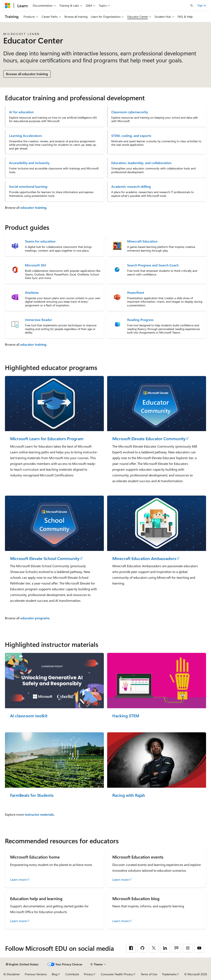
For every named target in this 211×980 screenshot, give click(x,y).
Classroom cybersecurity (130, 112)
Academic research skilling (131, 187)
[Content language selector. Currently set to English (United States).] (22, 964)
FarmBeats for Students (32, 795)
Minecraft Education (142, 241)
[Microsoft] (8, 6)
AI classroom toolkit (29, 716)
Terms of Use (149, 974)
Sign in (202, 5)
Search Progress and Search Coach (153, 265)
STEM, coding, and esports (131, 136)
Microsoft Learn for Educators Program (47, 439)
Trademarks (169, 974)
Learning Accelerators (25, 136)
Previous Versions (36, 974)
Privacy (88, 974)
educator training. (34, 207)
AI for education (21, 112)
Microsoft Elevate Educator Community (149, 439)
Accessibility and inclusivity (29, 163)
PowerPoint (136, 293)
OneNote (32, 293)
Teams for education (40, 241)
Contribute (72, 974)
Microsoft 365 (36, 265)
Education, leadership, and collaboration (141, 163)
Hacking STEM (126, 716)
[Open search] (192, 6)
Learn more (18, 879)
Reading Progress (140, 320)
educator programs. (35, 618)
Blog (55, 974)
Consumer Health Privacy (117, 974)
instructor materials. (40, 814)
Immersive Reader (39, 320)
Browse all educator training (27, 74)
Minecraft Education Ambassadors (144, 558)
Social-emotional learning (28, 187)
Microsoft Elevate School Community (45, 558)
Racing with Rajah (129, 795)
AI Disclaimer (12, 974)
